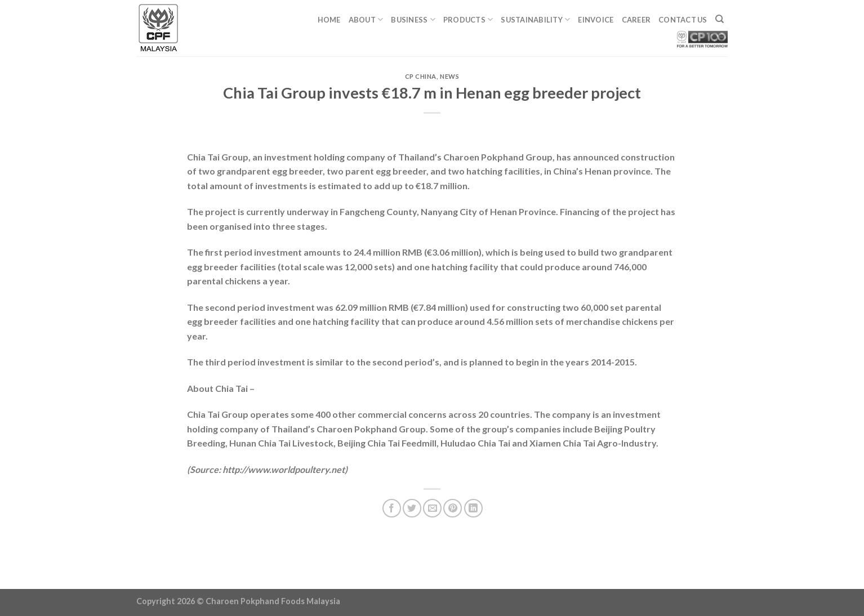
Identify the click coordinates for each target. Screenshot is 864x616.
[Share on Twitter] (412, 508)
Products (468, 19)
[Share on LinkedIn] (473, 508)
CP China (421, 76)
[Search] (720, 19)
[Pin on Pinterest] (453, 508)
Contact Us (683, 20)
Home (329, 20)
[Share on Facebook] (392, 508)
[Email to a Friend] (432, 508)
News (449, 76)
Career (636, 20)
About (366, 19)
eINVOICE (596, 20)
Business (413, 19)
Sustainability (535, 19)
